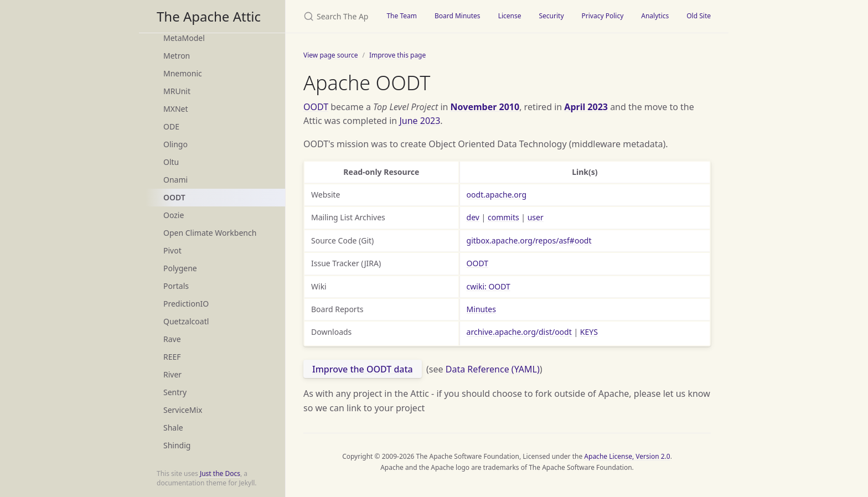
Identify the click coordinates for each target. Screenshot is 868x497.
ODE (171, 126)
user (536, 217)
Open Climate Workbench (210, 233)
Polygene (180, 268)
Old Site (699, 16)
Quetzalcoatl (186, 321)
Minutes (481, 309)
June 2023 (420, 121)
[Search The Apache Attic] (332, 16)
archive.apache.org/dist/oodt (519, 332)
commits (503, 217)
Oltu (171, 162)
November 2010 (485, 107)
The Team (402, 16)
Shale (173, 428)
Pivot (172, 250)
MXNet (176, 109)
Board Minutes (458, 16)
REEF (172, 357)
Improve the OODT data (363, 369)
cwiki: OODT (489, 286)
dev (473, 217)
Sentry (175, 392)
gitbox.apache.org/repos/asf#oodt (529, 240)
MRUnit (177, 91)
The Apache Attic (209, 16)
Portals (176, 286)
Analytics (655, 16)
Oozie (174, 215)
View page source (330, 55)
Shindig (177, 445)
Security (551, 16)
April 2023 (586, 107)
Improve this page (397, 55)
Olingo (175, 144)
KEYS (589, 332)
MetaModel (184, 38)
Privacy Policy (603, 16)
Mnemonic (183, 73)
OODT (174, 197)
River (172, 374)
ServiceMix (183, 410)
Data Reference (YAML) (493, 369)
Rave (172, 339)
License (510, 16)
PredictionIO (186, 304)
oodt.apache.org (497, 195)
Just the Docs (220, 473)
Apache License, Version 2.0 (627, 456)
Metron (177, 56)
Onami (175, 180)
